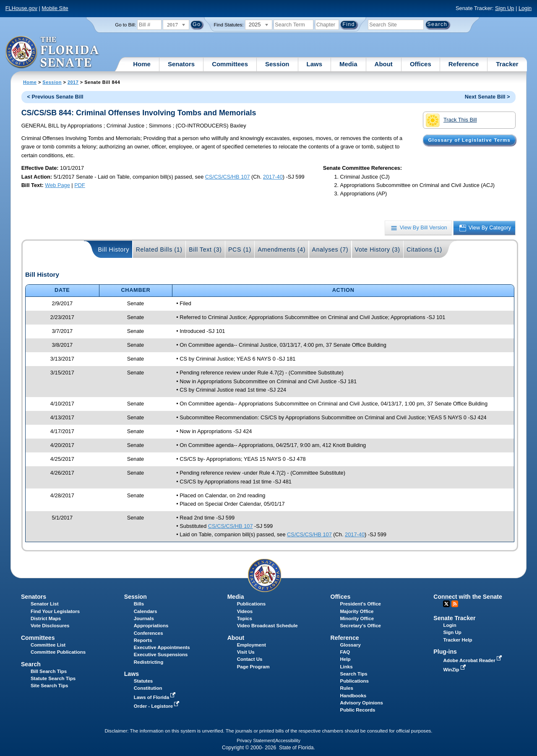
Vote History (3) (378, 249)
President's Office (361, 604)
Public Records (358, 710)
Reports (143, 640)
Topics (245, 618)
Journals (144, 618)
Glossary (351, 645)
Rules (347, 688)
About (384, 64)
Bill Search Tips (49, 671)
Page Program (253, 667)
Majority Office (357, 611)
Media (348, 64)
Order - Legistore (158, 706)
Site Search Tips (49, 686)
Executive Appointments (162, 647)
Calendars (146, 611)
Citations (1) (424, 249)
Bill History (113, 249)
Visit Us (246, 652)
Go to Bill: (125, 25)
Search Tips (354, 674)
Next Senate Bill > (487, 97)
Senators (181, 64)
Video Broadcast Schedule (267, 626)
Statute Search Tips (53, 678)
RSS (455, 604)
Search (31, 664)
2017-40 (273, 177)
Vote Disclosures (50, 626)
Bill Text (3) (205, 249)
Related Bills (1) (159, 249)
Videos (245, 611)
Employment (252, 645)
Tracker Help (457, 640)
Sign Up (505, 8)
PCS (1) (240, 249)
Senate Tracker (454, 618)
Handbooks (353, 696)
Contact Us (250, 659)
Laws (315, 64)
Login (525, 8)
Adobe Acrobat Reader (473, 660)
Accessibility (288, 740)
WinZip (455, 670)
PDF (80, 185)
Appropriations (151, 626)
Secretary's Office (361, 626)
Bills (139, 604)
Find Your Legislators (55, 611)
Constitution (148, 688)
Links (347, 667)
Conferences (149, 633)
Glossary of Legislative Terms (469, 140)
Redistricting (149, 662)
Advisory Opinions (362, 703)
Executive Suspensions (161, 655)
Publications (251, 604)
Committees (230, 64)
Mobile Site (55, 8)
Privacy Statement (255, 740)
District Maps (46, 618)
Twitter (446, 604)
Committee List (48, 645)
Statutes (143, 681)
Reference (464, 64)
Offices (421, 64)
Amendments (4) (282, 249)
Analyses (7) (330, 249)
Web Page (57, 185)
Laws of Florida (156, 697)
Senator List (45, 604)
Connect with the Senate (468, 597)
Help (345, 659)
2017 (73, 82)
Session (277, 64)
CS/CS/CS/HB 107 (228, 177)
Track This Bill (451, 120)
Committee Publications (58, 652)
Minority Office (357, 618)
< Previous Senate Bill (55, 97)
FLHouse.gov (21, 8)
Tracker (507, 64)
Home (142, 64)
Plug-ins (445, 652)
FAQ (345, 652)
